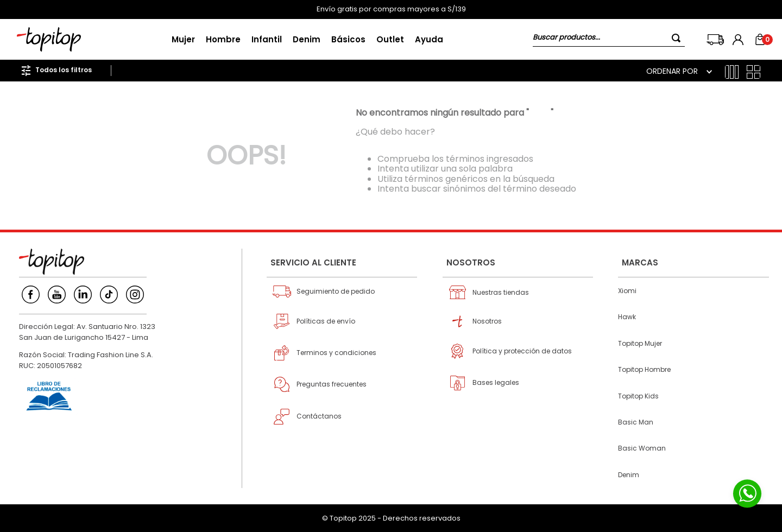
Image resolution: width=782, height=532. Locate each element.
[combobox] (609, 39)
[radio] (732, 72)
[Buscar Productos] (678, 38)
